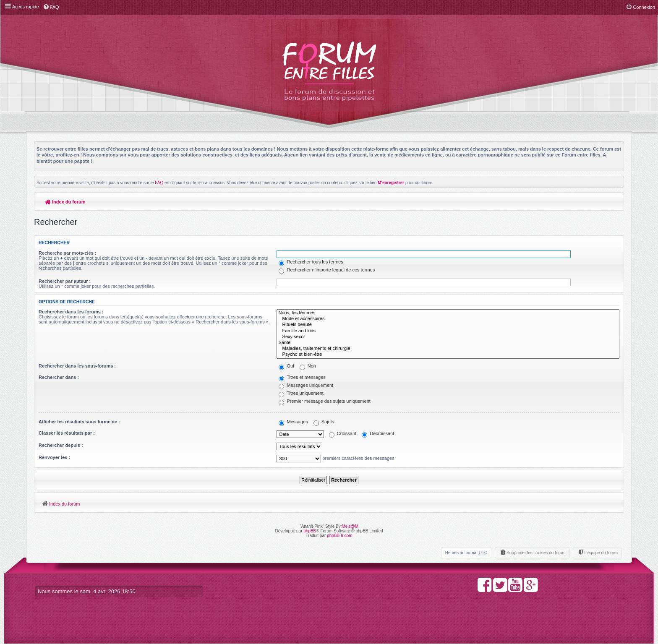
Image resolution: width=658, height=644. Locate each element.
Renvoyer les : (54, 457)
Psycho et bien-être (448, 355)
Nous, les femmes (448, 313)
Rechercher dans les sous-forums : (77, 366)
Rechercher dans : (59, 377)
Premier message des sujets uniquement (324, 401)
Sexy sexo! (448, 337)
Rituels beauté (448, 325)
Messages (293, 422)
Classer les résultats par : (67, 433)
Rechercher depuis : (61, 445)
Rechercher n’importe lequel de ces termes (327, 270)
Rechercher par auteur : (65, 281)
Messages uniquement (306, 385)
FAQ (159, 183)
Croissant (343, 433)
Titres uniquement (301, 393)
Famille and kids (448, 331)
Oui (286, 366)
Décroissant (378, 433)
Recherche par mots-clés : (68, 253)
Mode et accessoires (448, 319)
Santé (448, 343)
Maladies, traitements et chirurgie (448, 349)
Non (308, 366)
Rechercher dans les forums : (71, 312)
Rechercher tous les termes (311, 262)
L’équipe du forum (601, 553)
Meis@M (350, 526)
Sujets (324, 422)
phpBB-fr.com (340, 536)
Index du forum (65, 202)
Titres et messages (302, 377)
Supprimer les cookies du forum (536, 553)
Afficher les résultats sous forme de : (79, 422)
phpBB (310, 531)
